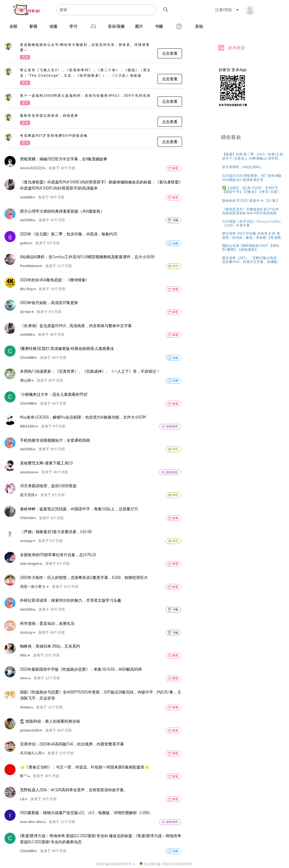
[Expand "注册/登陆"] (228, 10)
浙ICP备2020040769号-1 (115, 864)
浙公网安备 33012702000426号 (166, 864)
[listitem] (94, 51)
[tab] (13, 26)
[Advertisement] (252, 151)
